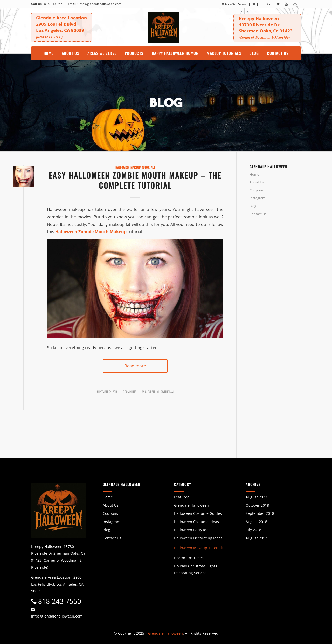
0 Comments (130, 392)
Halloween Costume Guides (198, 513)
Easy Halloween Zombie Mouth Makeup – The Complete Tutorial (135, 180)
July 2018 (253, 530)
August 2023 (256, 497)
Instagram (257, 198)
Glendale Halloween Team (159, 392)
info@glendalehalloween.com (100, 4)
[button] (296, 7)
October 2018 (257, 505)
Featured (182, 497)
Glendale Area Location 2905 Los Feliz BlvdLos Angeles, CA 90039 (62, 27)
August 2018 (256, 522)
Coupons (257, 190)
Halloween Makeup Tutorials (135, 167)
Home (254, 174)
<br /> (284, 275)
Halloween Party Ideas (193, 530)
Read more (135, 366)
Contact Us (258, 214)
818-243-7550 (54, 4)
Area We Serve (234, 4)
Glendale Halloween (191, 505)
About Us (257, 182)
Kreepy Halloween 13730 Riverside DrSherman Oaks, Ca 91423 (268, 28)
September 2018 (260, 513)
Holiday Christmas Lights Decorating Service (196, 570)
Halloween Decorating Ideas (198, 538)
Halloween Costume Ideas (196, 522)
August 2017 (256, 538)
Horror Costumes (189, 558)
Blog (253, 206)
